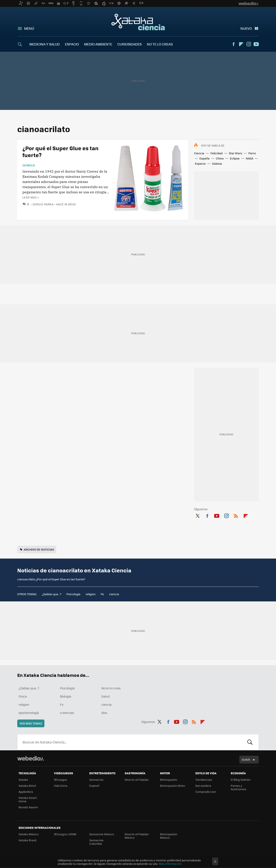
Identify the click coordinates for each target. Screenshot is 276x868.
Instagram (249, 44)
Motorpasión (169, 780)
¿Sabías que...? (52, 594)
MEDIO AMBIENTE (98, 44)
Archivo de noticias (39, 549)
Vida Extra (61, 786)
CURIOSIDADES (129, 44)
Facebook (234, 44)
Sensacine (96, 780)
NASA (249, 158)
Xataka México (29, 834)
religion (91, 594)
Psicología (73, 594)
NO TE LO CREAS (160, 44)
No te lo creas (111, 688)
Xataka (23, 780)
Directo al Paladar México (137, 836)
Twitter (198, 515)
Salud (106, 696)
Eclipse (235, 158)
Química (29, 165)
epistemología (29, 713)
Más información (170, 864)
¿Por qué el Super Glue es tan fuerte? (60, 151)
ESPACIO (72, 44)
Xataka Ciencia (138, 22)
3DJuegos (60, 780)
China (220, 158)
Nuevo (246, 28)
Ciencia (199, 153)
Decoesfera (203, 786)
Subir (246, 759)
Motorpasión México (169, 836)
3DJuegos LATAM (65, 834)
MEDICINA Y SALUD (45, 44)
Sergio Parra (43, 204)
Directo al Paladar (137, 780)
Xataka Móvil (27, 786)
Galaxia (217, 163)
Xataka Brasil (27, 840)
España (205, 158)
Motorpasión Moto (172, 786)
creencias (67, 713)
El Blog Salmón (241, 780)
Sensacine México (102, 834)
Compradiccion (206, 792)
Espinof (94, 786)
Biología (66, 696)
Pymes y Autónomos (238, 787)
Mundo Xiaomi (28, 807)
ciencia (114, 594)
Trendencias (204, 780)
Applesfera (26, 792)
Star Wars (235, 153)
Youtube (256, 44)
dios (104, 713)
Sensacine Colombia (96, 842)
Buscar (250, 742)
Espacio (200, 163)
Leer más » (31, 197)
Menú (29, 28)
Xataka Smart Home (28, 799)
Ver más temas (31, 723)
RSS (236, 515)
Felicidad (216, 153)
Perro (252, 153)
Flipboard (241, 44)
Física (23, 696)
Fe (102, 594)
